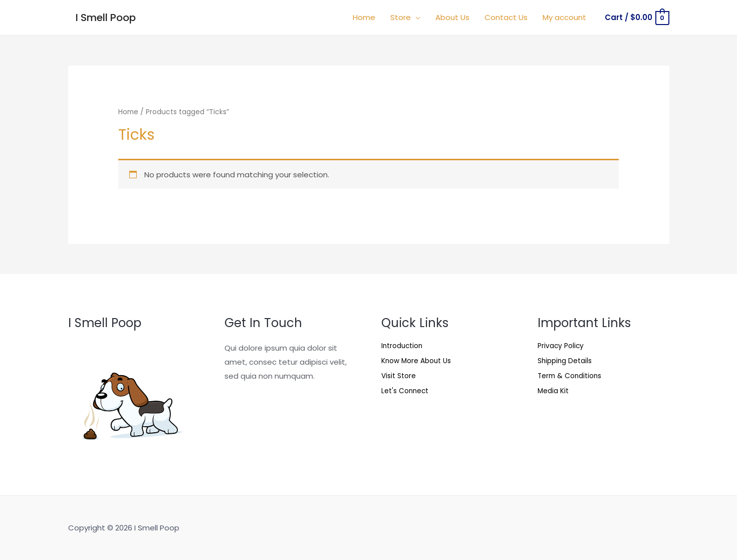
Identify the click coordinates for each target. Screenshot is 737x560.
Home (128, 112)
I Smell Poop (106, 18)
